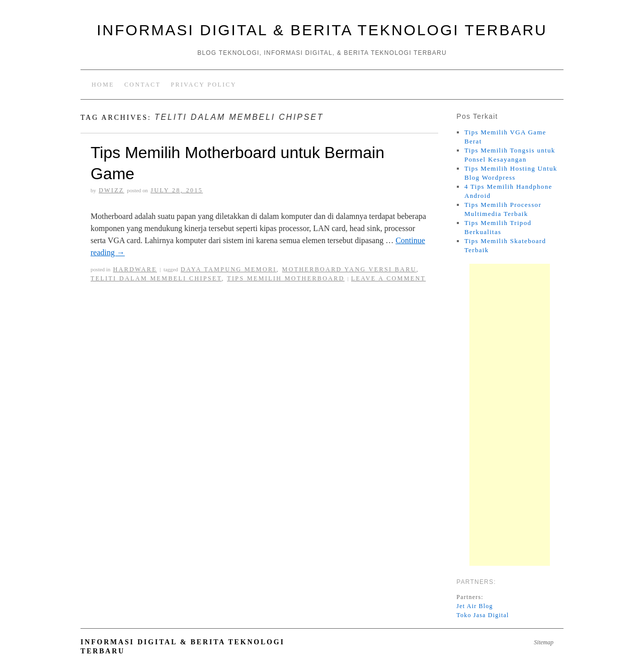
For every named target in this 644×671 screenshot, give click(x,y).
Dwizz (111, 190)
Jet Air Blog (474, 606)
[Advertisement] (510, 415)
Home (103, 85)
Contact (143, 85)
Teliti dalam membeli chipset (156, 278)
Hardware (135, 269)
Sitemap (544, 642)
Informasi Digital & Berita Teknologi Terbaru (322, 30)
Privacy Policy (204, 85)
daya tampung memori (229, 269)
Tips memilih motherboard (286, 278)
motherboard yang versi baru (349, 269)
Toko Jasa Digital (482, 615)
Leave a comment (388, 278)
